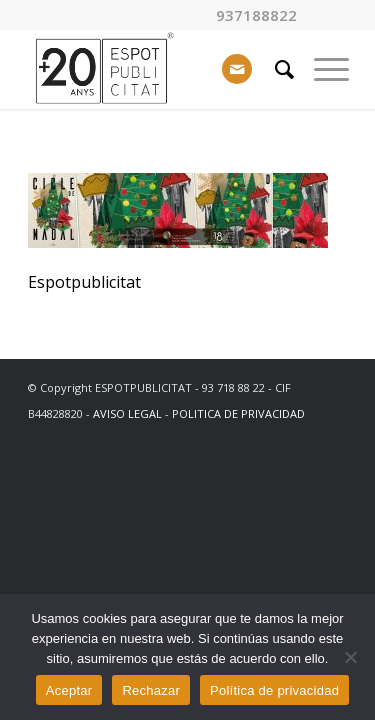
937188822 (256, 15)
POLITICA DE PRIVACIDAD (238, 413)
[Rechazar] (350, 657)
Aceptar (69, 690)
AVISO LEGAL (127, 413)
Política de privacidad (274, 690)
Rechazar (151, 690)
